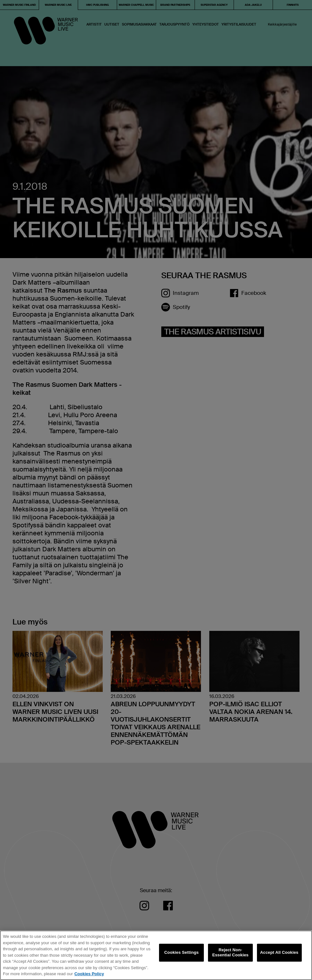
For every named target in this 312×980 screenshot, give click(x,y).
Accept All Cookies (279, 953)
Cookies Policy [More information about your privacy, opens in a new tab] (89, 974)
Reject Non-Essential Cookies (230, 953)
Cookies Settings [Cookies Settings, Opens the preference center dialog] (181, 953)
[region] (156, 955)
